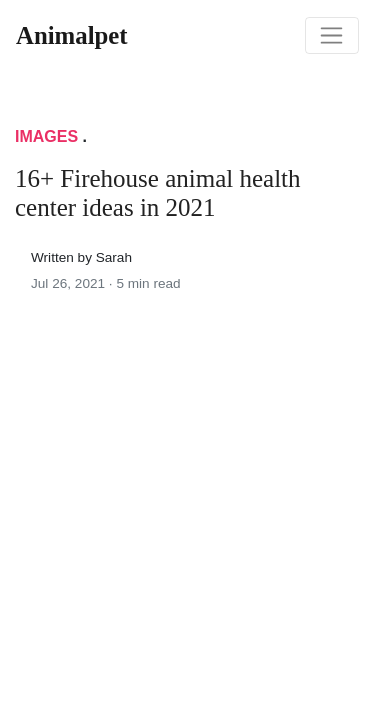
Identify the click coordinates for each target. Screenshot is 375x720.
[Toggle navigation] (332, 36)
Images (46, 136)
